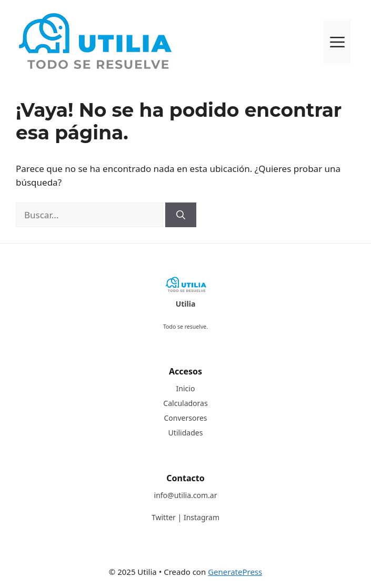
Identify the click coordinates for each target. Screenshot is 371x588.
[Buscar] (181, 215)
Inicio (186, 388)
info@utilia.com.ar (186, 495)
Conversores (185, 418)
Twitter (164, 517)
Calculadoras (185, 403)
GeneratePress (235, 572)
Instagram (202, 517)
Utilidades (186, 433)
